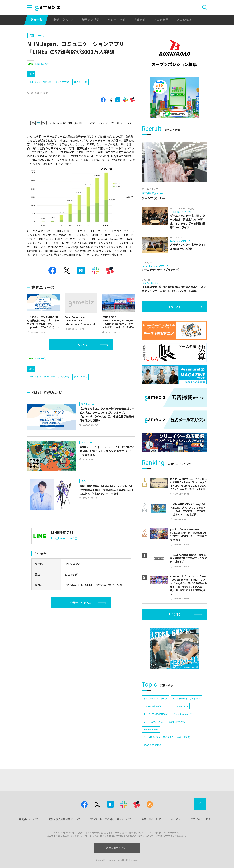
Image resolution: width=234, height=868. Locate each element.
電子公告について (151, 819)
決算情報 (139, 20)
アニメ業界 (161, 20)
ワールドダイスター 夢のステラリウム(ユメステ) (167, 737)
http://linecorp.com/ (64, 538)
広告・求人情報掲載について (64, 819)
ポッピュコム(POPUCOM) (156, 714)
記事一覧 (36, 20)
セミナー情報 (117, 20)
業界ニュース (37, 35)
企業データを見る (81, 603)
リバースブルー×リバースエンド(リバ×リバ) (165, 722)
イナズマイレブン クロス (155, 698)
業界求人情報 (91, 20)
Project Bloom (151, 730)
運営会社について (29, 819)
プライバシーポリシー (203, 819)
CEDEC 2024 (182, 706)
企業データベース (62, 20)
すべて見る (81, 345)
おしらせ (176, 819)
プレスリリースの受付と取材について (111, 819)
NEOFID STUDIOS (152, 745)
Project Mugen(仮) (183, 714)
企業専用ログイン (117, 848)
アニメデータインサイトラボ (186, 698)
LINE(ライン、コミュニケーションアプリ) (49, 82)
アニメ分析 (184, 20)
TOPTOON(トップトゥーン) (157, 706)
